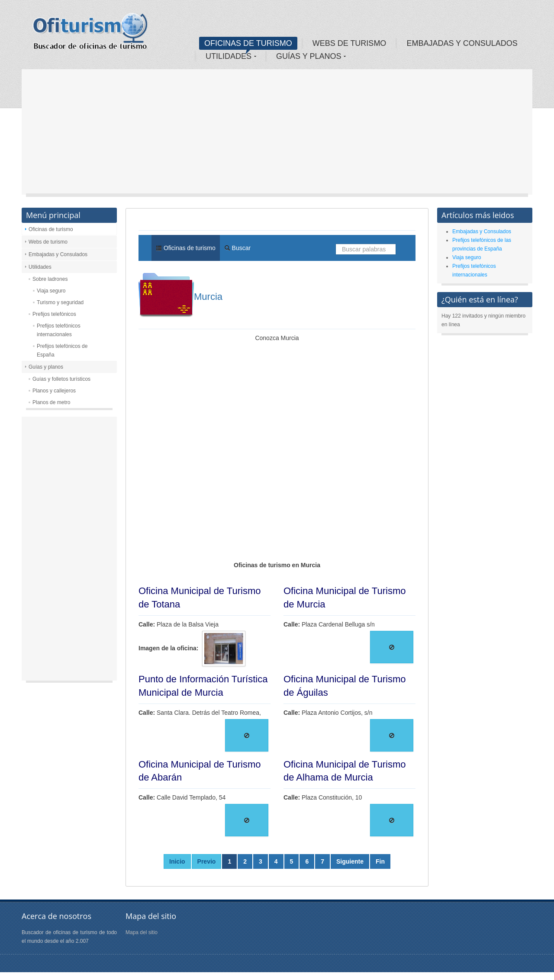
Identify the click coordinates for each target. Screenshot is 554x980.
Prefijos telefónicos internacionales (59, 330)
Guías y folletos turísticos (61, 379)
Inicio (177, 861)
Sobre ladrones (50, 279)
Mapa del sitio (142, 932)
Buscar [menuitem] (237, 248)
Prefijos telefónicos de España (62, 350)
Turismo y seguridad (60, 302)
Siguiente (350, 861)
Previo (207, 861)
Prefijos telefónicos (54, 314)
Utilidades (40, 267)
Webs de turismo (48, 242)
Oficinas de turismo (51, 229)
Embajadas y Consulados (58, 254)
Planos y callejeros (54, 391)
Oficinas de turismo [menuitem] (186, 248)
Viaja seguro (51, 291)
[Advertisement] (277, 134)
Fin (380, 861)
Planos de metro (51, 402)
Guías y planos (46, 367)
